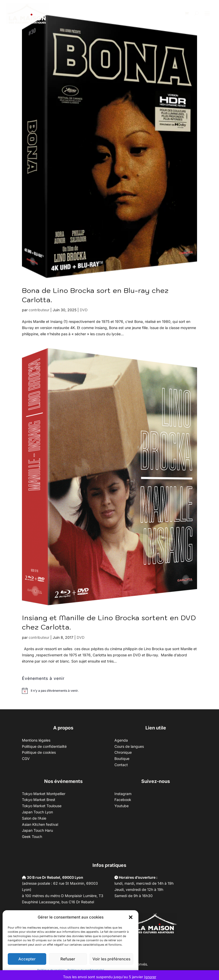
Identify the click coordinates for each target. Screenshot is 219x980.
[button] (131, 917)
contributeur (39, 310)
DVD (84, 310)
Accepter (27, 959)
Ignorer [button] (150, 977)
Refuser (68, 959)
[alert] (55, 691)
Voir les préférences (111, 959)
